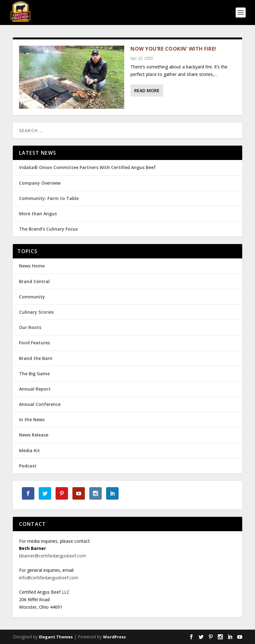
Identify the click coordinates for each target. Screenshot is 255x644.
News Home (32, 266)
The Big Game (34, 374)
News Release (34, 435)
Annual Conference (40, 404)
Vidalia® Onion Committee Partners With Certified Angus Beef (87, 167)
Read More (147, 90)
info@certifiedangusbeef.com (49, 578)
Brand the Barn (36, 358)
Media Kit (29, 450)
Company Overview (40, 183)
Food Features (34, 343)
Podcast (28, 466)
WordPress (114, 637)
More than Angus (38, 214)
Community (32, 297)
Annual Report (35, 389)
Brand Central (34, 281)
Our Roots (30, 327)
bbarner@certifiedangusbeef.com (53, 556)
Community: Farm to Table (49, 198)
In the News (32, 419)
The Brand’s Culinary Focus (48, 229)
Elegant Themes (56, 637)
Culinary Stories (36, 312)
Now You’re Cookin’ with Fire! (173, 49)
